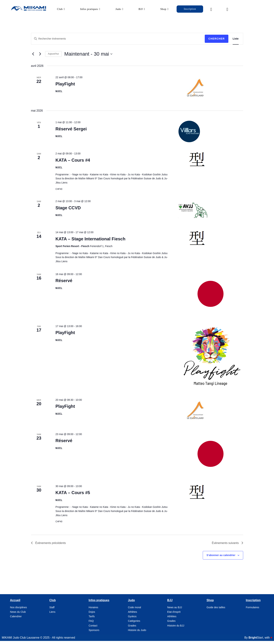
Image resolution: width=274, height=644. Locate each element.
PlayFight (65, 87)
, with (260, 641)
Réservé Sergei (71, 132)
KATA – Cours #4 (73, 163)
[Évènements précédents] (33, 57)
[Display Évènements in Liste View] (236, 42)
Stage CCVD (68, 211)
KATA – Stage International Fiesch (90, 242)
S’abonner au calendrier (221, 559)
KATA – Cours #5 (73, 496)
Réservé (64, 284)
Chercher (217, 42)
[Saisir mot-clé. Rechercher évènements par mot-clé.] (118, 42)
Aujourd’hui (53, 57)
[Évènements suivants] (40, 57)
